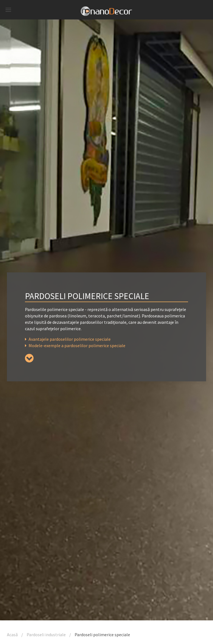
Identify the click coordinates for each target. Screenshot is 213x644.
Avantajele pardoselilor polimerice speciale (68, 339)
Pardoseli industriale (46, 635)
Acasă (12, 635)
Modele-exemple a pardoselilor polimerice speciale (75, 345)
